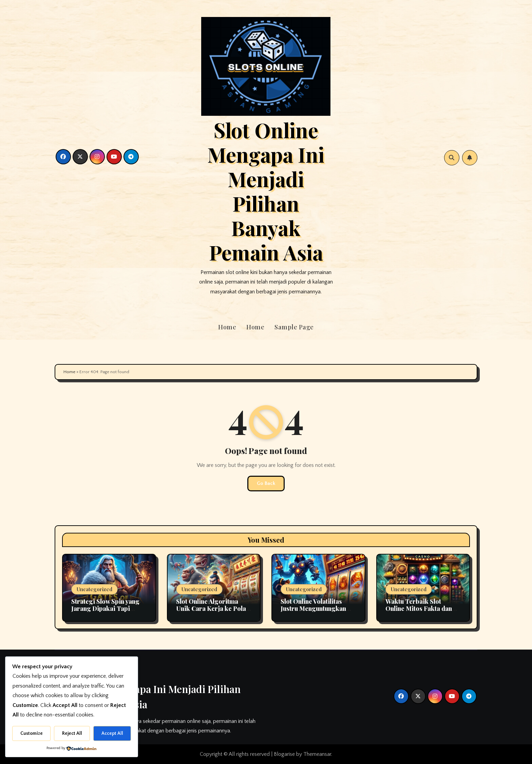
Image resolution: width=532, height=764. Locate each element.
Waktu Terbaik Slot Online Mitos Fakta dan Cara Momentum (419, 609)
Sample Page (294, 327)
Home (227, 327)
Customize (32, 733)
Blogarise (284, 754)
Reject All (72, 733)
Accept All (112, 733)
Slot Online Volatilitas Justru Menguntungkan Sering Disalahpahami (313, 609)
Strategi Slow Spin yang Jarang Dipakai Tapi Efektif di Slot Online (105, 609)
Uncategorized (94, 589)
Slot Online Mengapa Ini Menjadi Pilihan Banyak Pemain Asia (266, 191)
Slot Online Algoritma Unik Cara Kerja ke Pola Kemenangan (211, 609)
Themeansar (317, 754)
